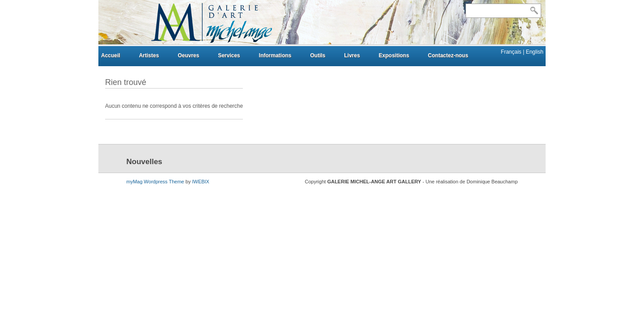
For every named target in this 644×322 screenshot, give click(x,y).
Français (512, 52)
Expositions (394, 55)
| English (533, 52)
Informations (275, 55)
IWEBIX (201, 182)
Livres (352, 55)
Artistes (149, 55)
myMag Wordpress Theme (155, 182)
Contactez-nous (448, 55)
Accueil (111, 55)
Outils (318, 55)
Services (229, 55)
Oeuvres (188, 55)
